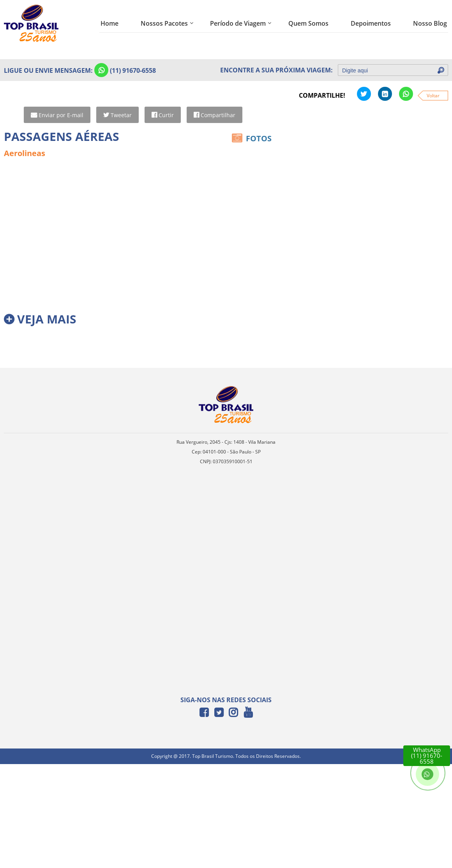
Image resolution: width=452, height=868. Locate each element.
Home (109, 23)
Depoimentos (371, 23)
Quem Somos (308, 23)
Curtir (166, 115)
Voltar (433, 96)
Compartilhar (218, 115)
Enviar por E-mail (61, 115)
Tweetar (121, 115)
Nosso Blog (430, 23)
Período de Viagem (238, 23)
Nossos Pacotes (164, 23)
